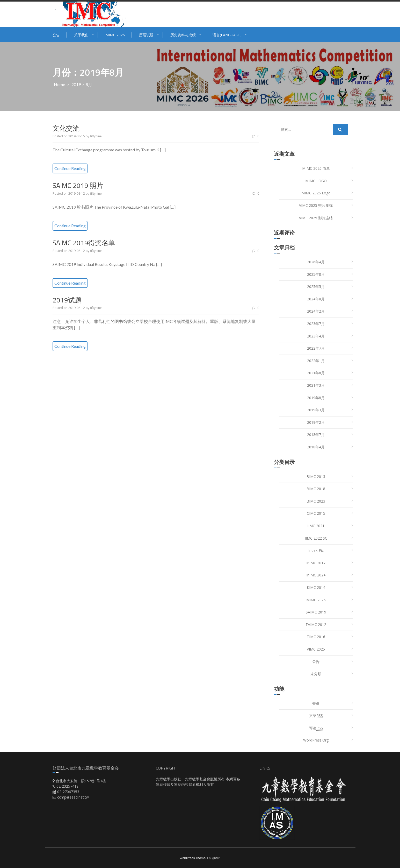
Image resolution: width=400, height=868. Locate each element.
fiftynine (96, 136)
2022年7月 (316, 348)
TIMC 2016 (316, 637)
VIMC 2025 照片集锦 (316, 205)
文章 (316, 716)
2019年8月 (316, 398)
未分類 (316, 674)
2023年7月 (316, 324)
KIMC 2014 (316, 587)
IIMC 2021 (316, 526)
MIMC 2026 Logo (316, 193)
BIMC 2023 (316, 501)
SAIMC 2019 (316, 612)
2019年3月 (316, 410)
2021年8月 (316, 373)
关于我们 (81, 35)
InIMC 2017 (316, 563)
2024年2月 (316, 311)
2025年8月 (316, 274)
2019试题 (67, 300)
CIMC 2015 (316, 513)
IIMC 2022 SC (316, 538)
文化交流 (66, 128)
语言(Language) (227, 35)
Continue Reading (70, 168)
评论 (316, 728)
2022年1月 (316, 361)
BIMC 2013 (316, 477)
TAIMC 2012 (316, 624)
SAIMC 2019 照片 (78, 185)
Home (59, 84)
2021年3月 (316, 385)
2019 (76, 84)
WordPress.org (316, 740)
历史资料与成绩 (183, 35)
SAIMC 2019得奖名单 (84, 243)
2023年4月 (316, 336)
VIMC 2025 (316, 649)
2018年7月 (316, 435)
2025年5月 (316, 287)
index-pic (316, 550)
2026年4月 (316, 262)
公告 (56, 35)
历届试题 (146, 35)
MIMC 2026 (115, 35)
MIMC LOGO (316, 181)
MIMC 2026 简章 (316, 168)
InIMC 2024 (316, 575)
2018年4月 (316, 447)
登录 (316, 703)
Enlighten (214, 858)
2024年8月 (316, 299)
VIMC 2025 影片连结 (316, 218)
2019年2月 (316, 422)
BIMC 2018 (316, 489)
